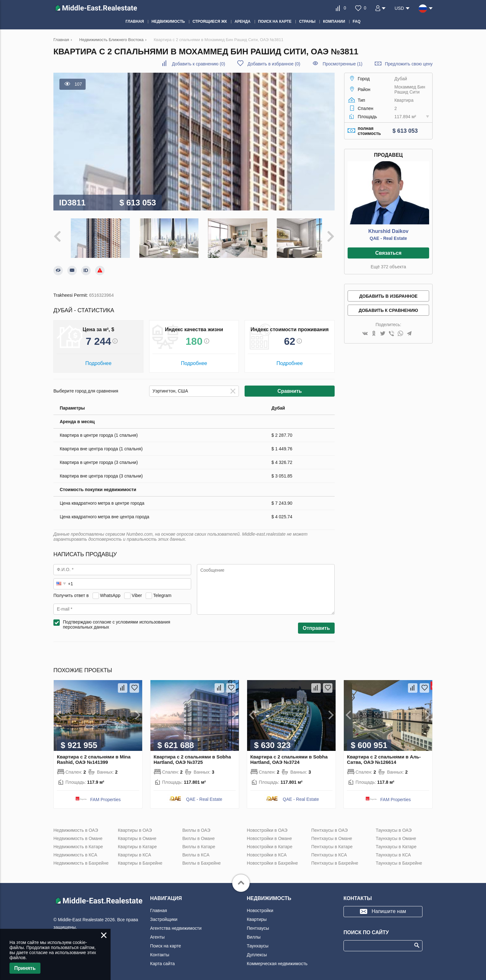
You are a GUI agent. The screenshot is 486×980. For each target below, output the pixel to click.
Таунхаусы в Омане (396, 835)
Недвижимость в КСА (75, 852)
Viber (137, 592)
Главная (158, 907)
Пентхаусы (258, 925)
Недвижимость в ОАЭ (76, 827)
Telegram (162, 592)
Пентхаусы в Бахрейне (335, 860)
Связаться (388, 253)
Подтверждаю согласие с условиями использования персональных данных (117, 621)
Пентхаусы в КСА (329, 852)
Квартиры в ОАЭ (135, 827)
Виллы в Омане (199, 835)
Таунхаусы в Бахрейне (399, 860)
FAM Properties (106, 796)
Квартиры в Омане (137, 835)
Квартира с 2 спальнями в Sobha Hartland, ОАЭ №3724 (289, 756)
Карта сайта (162, 960)
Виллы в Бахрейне (202, 860)
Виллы (254, 934)
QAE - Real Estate (388, 238)
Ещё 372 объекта (388, 267)
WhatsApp (110, 592)
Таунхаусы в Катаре (396, 843)
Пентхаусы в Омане (332, 835)
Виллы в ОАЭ (196, 827)
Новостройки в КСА (267, 852)
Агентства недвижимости (176, 925)
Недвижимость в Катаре (78, 843)
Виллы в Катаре (199, 843)
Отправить (316, 625)
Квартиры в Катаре (137, 843)
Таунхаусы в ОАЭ (394, 827)
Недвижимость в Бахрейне (81, 860)
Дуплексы (257, 952)
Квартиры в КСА (134, 852)
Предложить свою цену (409, 64)
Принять (25, 968)
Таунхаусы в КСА (393, 852)
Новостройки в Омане (269, 835)
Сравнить (290, 388)
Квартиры (257, 916)
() (198, 64)
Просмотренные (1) (343, 64)
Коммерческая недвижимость (277, 960)
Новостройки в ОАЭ (267, 827)
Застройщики (164, 916)
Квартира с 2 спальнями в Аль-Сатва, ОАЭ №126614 (384, 756)
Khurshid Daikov (388, 231)
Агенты (157, 934)
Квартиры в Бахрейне (140, 860)
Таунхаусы (258, 943)
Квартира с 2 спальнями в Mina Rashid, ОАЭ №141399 (94, 756)
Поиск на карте (166, 943)
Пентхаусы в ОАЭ (329, 827)
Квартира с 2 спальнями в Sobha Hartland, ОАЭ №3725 (192, 756)
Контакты (160, 952)
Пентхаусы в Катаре (332, 843)
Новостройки (260, 907)
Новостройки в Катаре (270, 843)
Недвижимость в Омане (78, 835)
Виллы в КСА (196, 852)
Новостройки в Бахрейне (272, 860)
